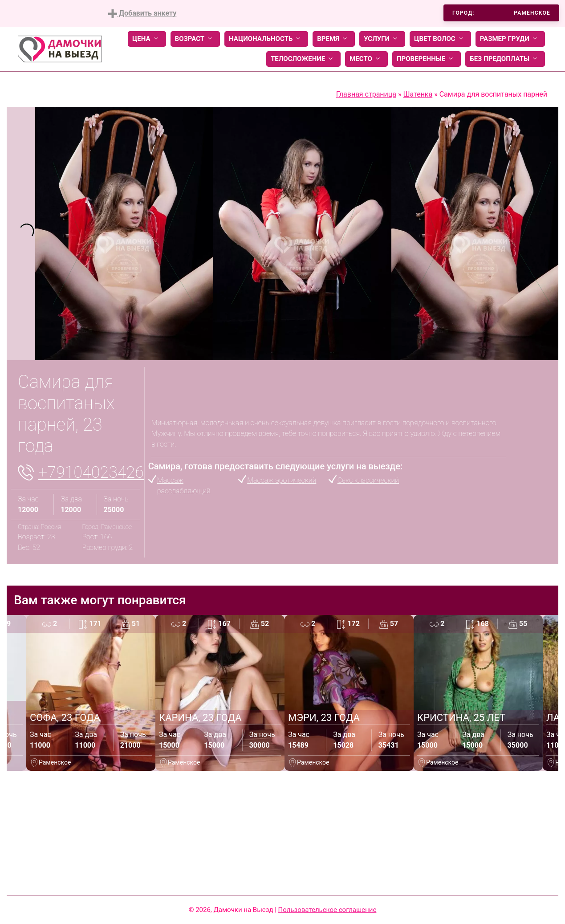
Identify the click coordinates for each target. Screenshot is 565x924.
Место (366, 59)
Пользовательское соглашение (327, 910)
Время (334, 39)
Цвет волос (440, 39)
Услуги (382, 39)
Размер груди (510, 39)
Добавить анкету (142, 14)
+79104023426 (91, 472)
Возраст (195, 39)
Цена (147, 39)
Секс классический (368, 480)
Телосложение (303, 59)
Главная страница (366, 94)
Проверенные (427, 59)
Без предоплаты (505, 59)
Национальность (266, 39)
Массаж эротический (282, 480)
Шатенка (418, 94)
